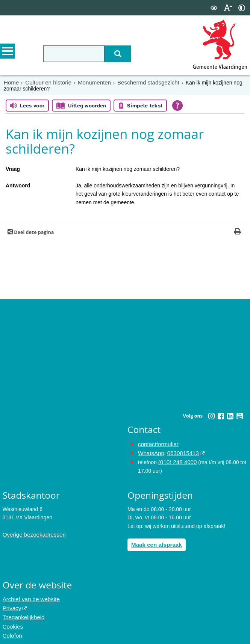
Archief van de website (29, 596)
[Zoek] (113, 54)
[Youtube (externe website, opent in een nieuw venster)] (240, 416)
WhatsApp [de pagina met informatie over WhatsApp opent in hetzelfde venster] (150, 452)
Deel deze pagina (33, 232)
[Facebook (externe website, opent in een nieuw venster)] (221, 416)
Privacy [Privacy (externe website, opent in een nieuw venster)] (11, 604)
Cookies (12, 621)
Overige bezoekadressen (32, 532)
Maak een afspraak (155, 542)
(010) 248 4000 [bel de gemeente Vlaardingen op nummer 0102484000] (176, 460)
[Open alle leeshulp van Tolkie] (177, 105)
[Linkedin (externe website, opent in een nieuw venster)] (230, 416)
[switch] (214, 8)
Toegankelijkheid (22, 612)
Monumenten (89, 82)
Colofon (12, 629)
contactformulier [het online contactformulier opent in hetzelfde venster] (157, 443)
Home (11, 82)
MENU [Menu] (8, 53)
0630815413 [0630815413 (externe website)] (180, 452)
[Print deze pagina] (238, 232)
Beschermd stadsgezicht (139, 82)
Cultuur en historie (45, 82)
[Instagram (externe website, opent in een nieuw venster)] (212, 416)
